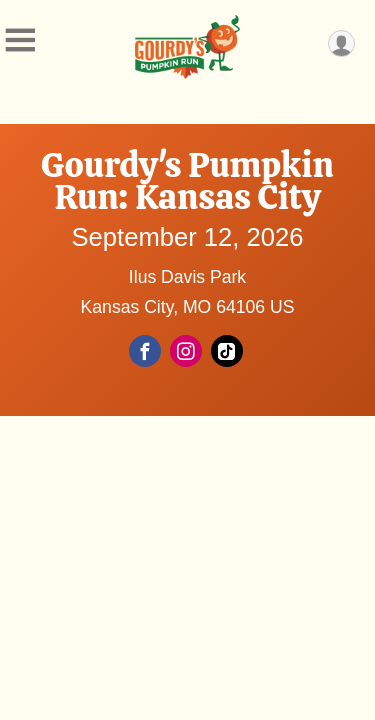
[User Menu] (341, 43)
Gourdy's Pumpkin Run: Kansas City (187, 181)
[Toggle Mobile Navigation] (20, 40)
